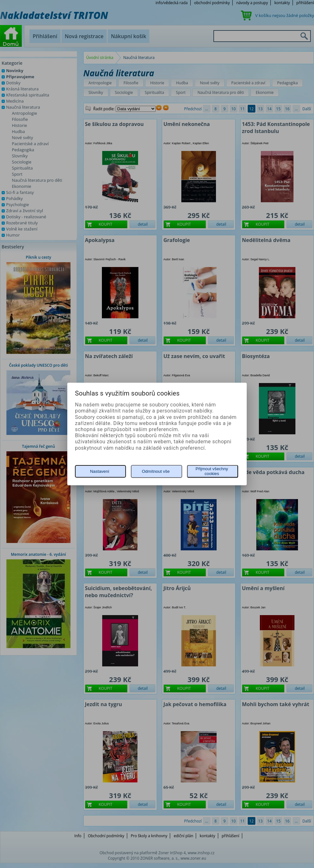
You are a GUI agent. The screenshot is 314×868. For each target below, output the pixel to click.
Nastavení (100, 471)
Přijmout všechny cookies (212, 471)
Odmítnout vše (156, 471)
